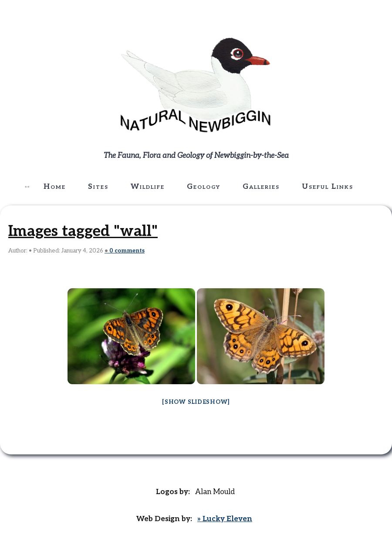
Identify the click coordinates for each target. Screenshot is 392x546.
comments (127, 251)
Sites (98, 187)
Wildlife (148, 187)
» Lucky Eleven (225, 519)
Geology (204, 187)
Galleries (261, 187)
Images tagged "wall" (83, 231)
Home (55, 187)
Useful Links (328, 187)
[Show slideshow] (196, 402)
